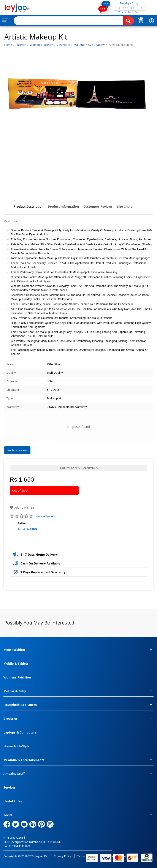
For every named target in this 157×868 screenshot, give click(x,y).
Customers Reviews (98, 206)
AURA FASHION (27, 529)
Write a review (45, 516)
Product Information (63, 206)
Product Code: (68, 468)
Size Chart (124, 206)
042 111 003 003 (129, 8)
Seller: (22, 523)
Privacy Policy (63, 856)
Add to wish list (23, 508)
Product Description (29, 206)
